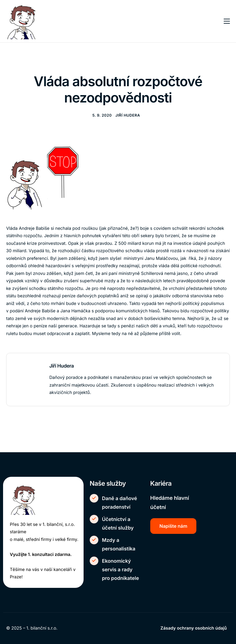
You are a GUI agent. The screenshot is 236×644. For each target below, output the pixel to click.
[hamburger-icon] (227, 21)
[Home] (24, 21)
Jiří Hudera (128, 115)
